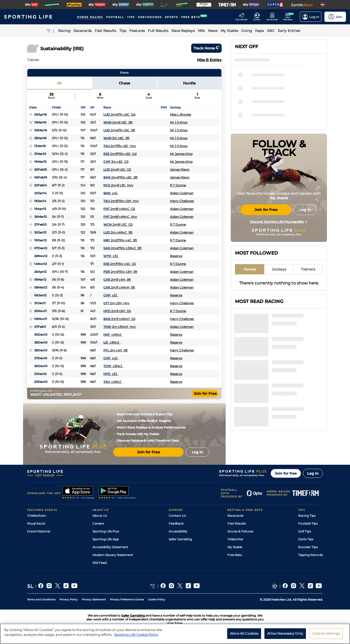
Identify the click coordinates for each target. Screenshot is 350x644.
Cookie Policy (157, 600)
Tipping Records (310, 555)
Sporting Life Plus (106, 531)
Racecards (235, 516)
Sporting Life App (106, 539)
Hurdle (189, 83)
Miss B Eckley (209, 60)
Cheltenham (37, 516)
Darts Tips (306, 539)
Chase (124, 83)
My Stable (235, 547)
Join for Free (205, 393)
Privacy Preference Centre (127, 600)
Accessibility (178, 531)
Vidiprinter (235, 539)
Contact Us (177, 516)
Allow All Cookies (244, 635)
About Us (100, 516)
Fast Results (237, 523)
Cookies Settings (326, 635)
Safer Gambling (180, 539)
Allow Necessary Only (285, 635)
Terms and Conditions (41, 600)
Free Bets (235, 555)
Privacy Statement (94, 600)
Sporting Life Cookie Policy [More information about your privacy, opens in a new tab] (136, 637)
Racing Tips (307, 516)
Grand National (39, 531)
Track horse (206, 48)
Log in (313, 473)
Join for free (286, 473)
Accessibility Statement (110, 547)
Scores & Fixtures (240, 531)
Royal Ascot (36, 523)
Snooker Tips (308, 547)
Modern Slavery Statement (113, 555)
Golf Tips (305, 531)
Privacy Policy (69, 600)
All (59, 83)
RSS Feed (100, 563)
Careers (98, 523)
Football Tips (308, 523)
